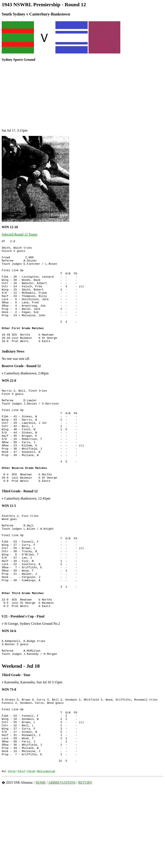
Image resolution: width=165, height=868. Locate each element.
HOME (41, 862)
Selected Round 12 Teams (20, 234)
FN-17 (21, 851)
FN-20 (31, 851)
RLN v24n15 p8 (46, 851)
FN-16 (12, 851)
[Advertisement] (82, 95)
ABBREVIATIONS (62, 862)
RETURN (85, 862)
